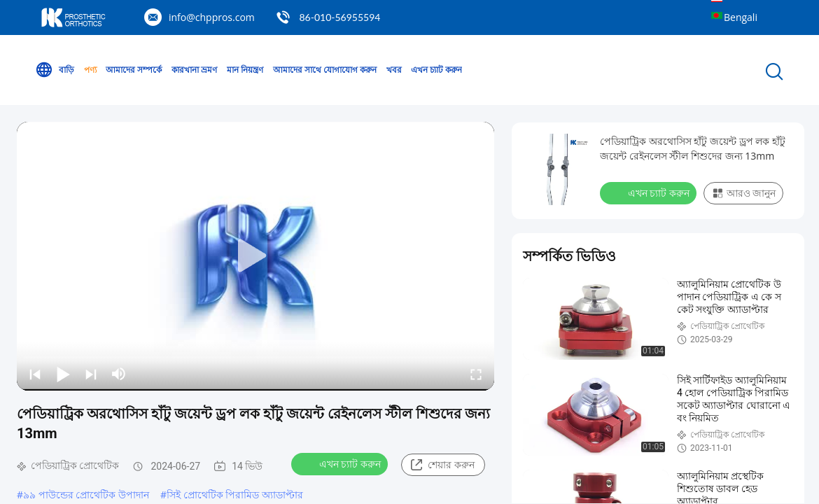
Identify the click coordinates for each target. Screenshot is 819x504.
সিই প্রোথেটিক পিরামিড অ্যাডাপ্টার (235, 495)
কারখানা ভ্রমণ (194, 70)
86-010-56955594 (339, 17)
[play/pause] (63, 374)
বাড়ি (55, 70)
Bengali (741, 17)
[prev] (35, 374)
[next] (91, 374)
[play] (255, 256)
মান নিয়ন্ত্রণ (245, 70)
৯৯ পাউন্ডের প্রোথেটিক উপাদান (86, 495)
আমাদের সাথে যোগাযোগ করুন (325, 70)
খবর (394, 70)
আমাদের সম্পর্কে (134, 70)
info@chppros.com (212, 17)
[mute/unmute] (119, 374)
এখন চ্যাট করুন (436, 70)
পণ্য (90, 70)
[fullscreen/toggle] (476, 374)
